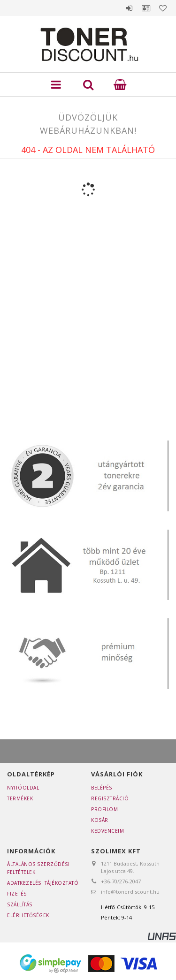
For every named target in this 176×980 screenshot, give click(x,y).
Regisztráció (110, 798)
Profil (146, 8)
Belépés (129, 8)
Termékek (20, 798)
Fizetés (17, 894)
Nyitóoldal (23, 788)
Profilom (104, 809)
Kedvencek (163, 8)
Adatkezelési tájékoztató (43, 883)
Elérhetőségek (28, 915)
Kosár (100, 820)
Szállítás (20, 904)
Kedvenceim (107, 831)
